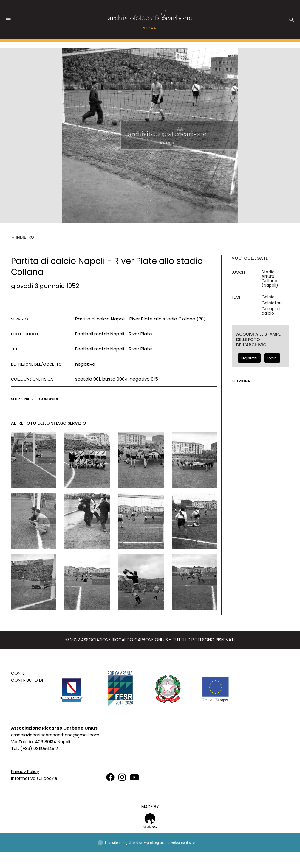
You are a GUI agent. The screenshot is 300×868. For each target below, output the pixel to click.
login (272, 358)
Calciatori (272, 303)
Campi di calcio (271, 311)
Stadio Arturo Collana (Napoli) (270, 279)
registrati (249, 358)
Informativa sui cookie (34, 778)
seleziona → (23, 399)
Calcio (268, 297)
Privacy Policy (25, 772)
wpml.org (151, 843)
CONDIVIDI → (51, 399)
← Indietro (23, 237)
